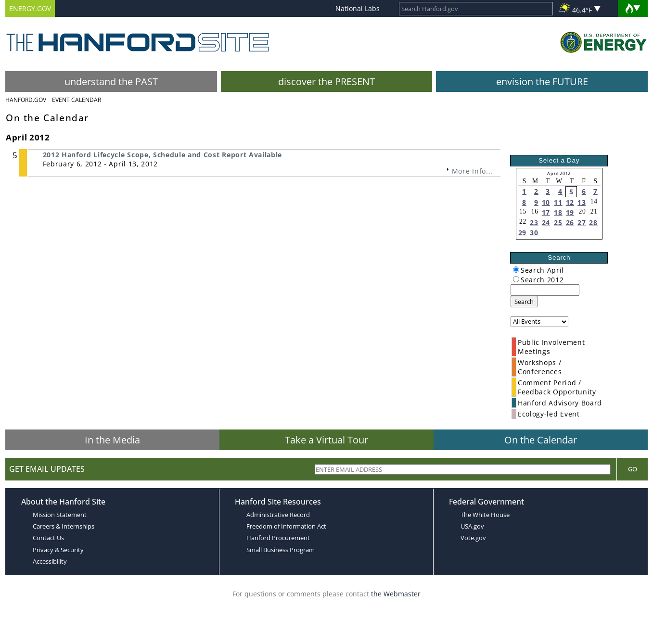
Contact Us (48, 538)
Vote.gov (473, 538)
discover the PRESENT (326, 82)
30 (534, 233)
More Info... (472, 171)
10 (546, 202)
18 (558, 212)
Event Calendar (77, 100)
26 (570, 222)
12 (570, 202)
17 (546, 212)
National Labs (358, 8)
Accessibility (50, 561)
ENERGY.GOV (30, 8)
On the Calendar (541, 440)
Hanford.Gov (26, 100)
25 (558, 222)
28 (593, 222)
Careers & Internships (64, 526)
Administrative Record (278, 515)
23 (534, 222)
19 (570, 212)
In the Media (112, 440)
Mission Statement (60, 515)
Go (633, 469)
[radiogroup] (516, 270)
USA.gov (472, 526)
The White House (485, 515)
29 (522, 233)
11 (558, 202)
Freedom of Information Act (286, 526)
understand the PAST (111, 82)
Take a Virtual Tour (326, 440)
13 (582, 202)
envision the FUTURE (542, 82)
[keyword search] (545, 290)
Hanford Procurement (278, 538)
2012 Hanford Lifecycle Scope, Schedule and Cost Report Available (163, 155)
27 (582, 222)
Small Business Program (281, 550)
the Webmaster (396, 594)
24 (546, 222)
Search (524, 302)
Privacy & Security (58, 550)
